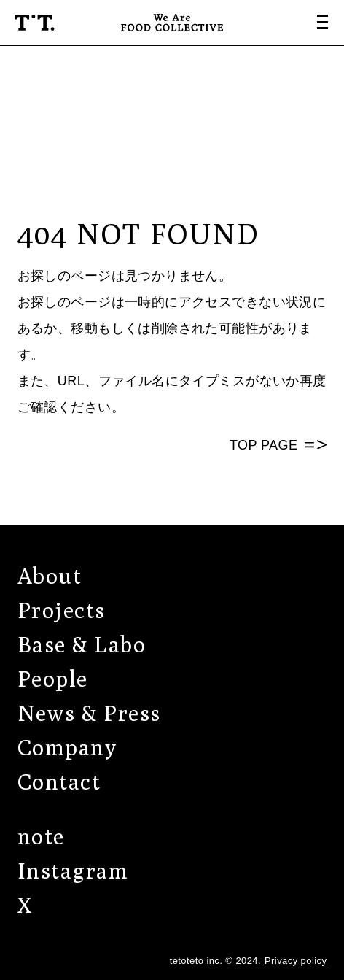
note (41, 836)
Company (67, 747)
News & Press (89, 713)
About (50, 576)
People (53, 679)
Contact (59, 782)
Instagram (73, 871)
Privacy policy (296, 961)
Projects (62, 610)
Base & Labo (82, 644)
